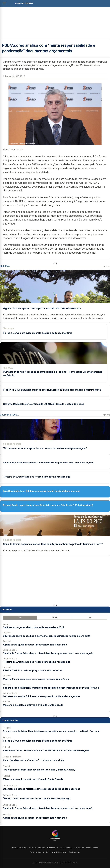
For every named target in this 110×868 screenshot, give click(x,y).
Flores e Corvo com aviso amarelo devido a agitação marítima (38, 333)
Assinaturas (74, 852)
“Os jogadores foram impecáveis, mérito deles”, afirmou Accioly (39, 770)
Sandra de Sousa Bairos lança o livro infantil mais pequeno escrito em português (48, 462)
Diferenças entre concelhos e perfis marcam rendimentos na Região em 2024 (47, 636)
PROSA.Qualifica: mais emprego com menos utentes (33, 670)
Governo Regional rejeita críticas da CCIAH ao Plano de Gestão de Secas (43, 404)
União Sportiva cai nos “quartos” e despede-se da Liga (33, 760)
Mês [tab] (90, 617)
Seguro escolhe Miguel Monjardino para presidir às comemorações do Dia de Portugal (51, 688)
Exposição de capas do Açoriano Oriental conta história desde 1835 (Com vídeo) (48, 505)
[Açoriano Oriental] (55, 841)
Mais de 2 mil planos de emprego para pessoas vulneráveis (36, 679)
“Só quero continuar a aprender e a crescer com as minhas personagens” (45, 448)
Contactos (79, 848)
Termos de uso (37, 852)
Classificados (66, 848)
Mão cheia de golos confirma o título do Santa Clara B (33, 705)
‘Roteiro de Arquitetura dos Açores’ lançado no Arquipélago (37, 477)
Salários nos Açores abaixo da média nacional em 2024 (34, 627)
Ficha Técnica (92, 848)
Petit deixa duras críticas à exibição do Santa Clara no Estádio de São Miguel (46, 750)
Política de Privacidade (56, 852)
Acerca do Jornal (19, 848)
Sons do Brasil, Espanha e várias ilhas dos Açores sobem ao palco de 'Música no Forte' (53, 544)
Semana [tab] (55, 617)
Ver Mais (107, 266)
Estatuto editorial (37, 848)
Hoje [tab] (20, 617)
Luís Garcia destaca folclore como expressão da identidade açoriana (42, 491)
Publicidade (52, 848)
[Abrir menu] (4, 3)
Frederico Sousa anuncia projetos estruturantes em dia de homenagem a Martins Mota (52, 390)
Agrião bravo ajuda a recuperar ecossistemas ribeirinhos (42, 308)
